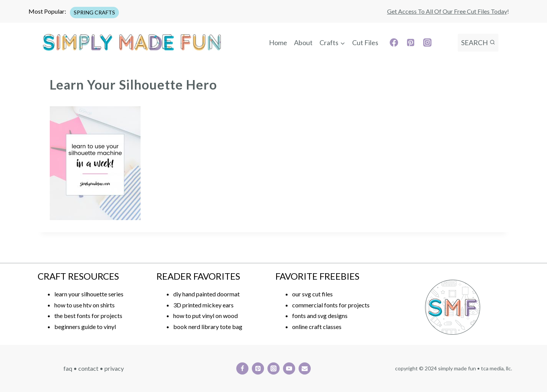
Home (278, 43)
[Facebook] (394, 43)
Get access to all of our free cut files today (447, 11)
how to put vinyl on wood (206, 316)
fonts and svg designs (320, 316)
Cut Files (365, 43)
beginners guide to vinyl (85, 327)
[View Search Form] (478, 43)
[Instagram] (427, 43)
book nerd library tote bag (208, 327)
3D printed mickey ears (203, 305)
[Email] (305, 368)
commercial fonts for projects (331, 305)
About (303, 43)
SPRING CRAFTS (94, 12)
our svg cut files (312, 294)
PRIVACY (114, 368)
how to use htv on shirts (85, 305)
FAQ (68, 368)
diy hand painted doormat (206, 294)
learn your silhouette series (89, 294)
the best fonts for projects (88, 316)
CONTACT (88, 368)
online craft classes (317, 327)
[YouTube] (289, 368)
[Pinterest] (411, 43)
